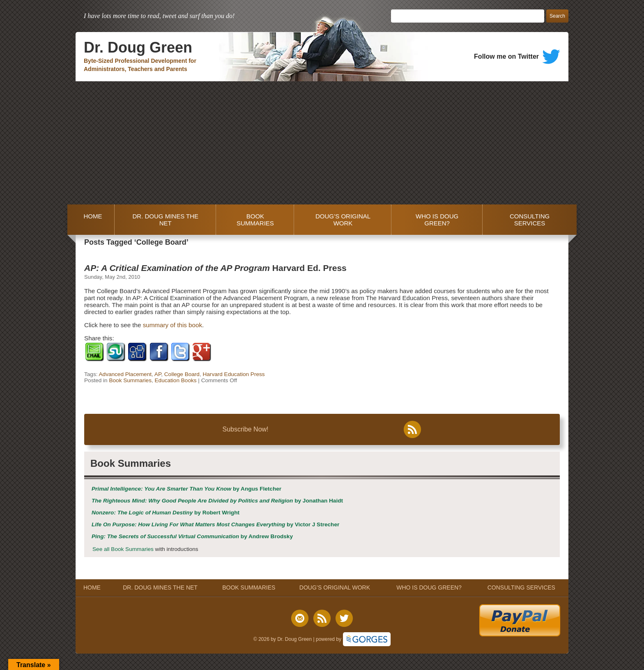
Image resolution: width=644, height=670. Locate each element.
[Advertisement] (322, 143)
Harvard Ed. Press (215, 268)
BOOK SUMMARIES (255, 220)
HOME (91, 220)
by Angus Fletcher (186, 489)
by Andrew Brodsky (192, 536)
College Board (182, 374)
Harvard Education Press (233, 374)
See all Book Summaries (123, 549)
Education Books (176, 380)
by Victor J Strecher (215, 524)
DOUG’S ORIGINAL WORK (343, 220)
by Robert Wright (166, 513)
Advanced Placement (125, 374)
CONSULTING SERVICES (530, 220)
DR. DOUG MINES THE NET (165, 220)
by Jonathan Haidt (217, 501)
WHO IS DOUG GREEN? (437, 220)
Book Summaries (130, 380)
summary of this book (172, 325)
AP (158, 374)
